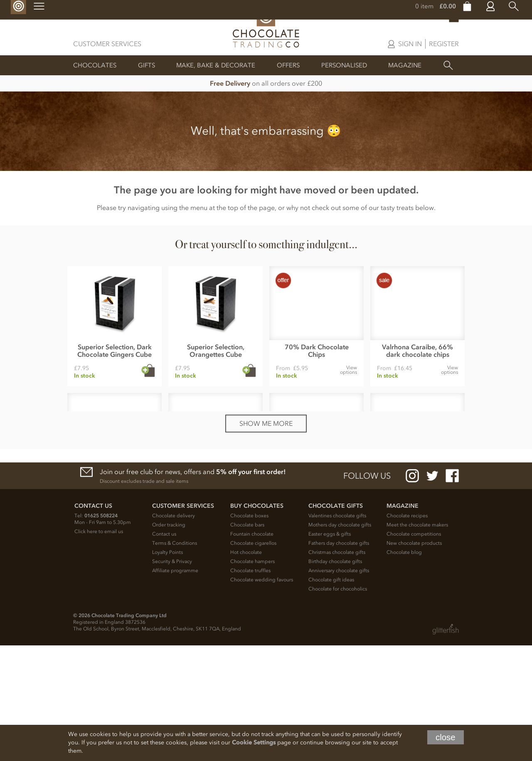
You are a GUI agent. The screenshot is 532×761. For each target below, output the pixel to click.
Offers (288, 65)
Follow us (367, 591)
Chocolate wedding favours (262, 695)
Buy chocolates (257, 621)
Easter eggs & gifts (330, 650)
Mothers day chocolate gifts (340, 640)
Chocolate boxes (249, 631)
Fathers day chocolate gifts (339, 659)
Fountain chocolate (252, 650)
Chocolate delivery (174, 631)
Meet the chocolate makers (417, 640)
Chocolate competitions (414, 650)
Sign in (410, 44)
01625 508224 (101, 631)
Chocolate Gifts (336, 621)
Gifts (147, 65)
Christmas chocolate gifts (337, 668)
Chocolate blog (404, 668)
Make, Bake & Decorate (216, 65)
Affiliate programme (175, 686)
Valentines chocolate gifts (337, 631)
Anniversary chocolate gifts (339, 686)
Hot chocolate (246, 668)
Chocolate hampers (252, 677)
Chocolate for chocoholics (338, 704)
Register (444, 44)
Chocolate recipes (407, 631)
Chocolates (95, 65)
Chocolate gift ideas (331, 695)
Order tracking (169, 640)
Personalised (344, 65)
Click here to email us (99, 647)
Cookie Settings (254, 742)
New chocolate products (414, 659)
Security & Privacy (172, 677)
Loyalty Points (167, 668)
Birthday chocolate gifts (335, 677)
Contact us (164, 650)
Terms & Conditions (175, 659)
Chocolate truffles (250, 686)
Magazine (405, 65)
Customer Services (107, 44)
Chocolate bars (247, 640)
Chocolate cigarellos (253, 659)
